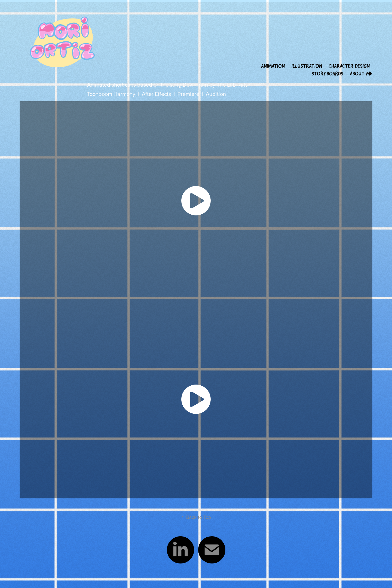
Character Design (349, 66)
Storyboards (327, 74)
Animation (273, 66)
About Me (361, 74)
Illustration (307, 66)
